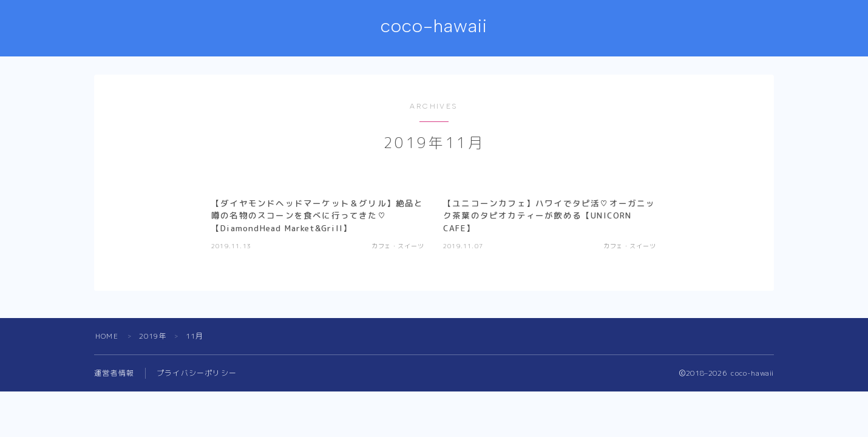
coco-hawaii (434, 26)
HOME (107, 336)
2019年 (153, 336)
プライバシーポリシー (197, 373)
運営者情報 (114, 373)
